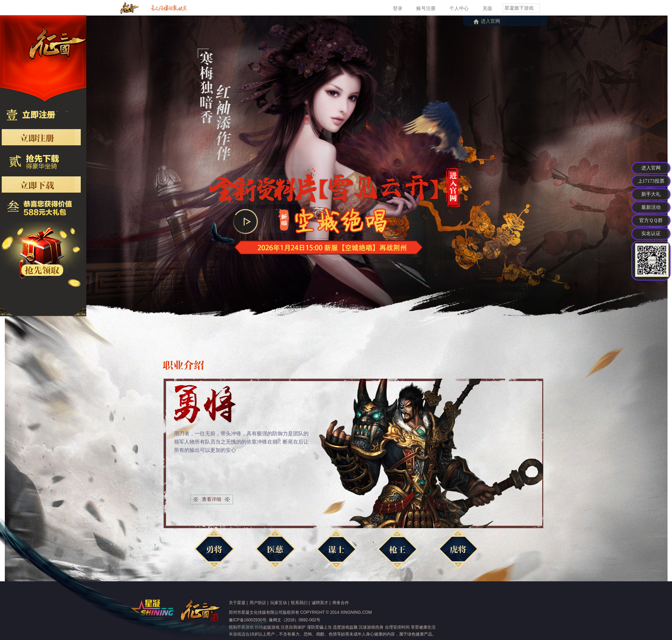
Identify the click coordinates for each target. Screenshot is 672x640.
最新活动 (651, 207)
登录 (398, 8)
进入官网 (490, 21)
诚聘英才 (320, 603)
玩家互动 (279, 603)
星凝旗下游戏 (519, 8)
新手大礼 (651, 194)
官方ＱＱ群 (651, 220)
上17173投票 (651, 181)
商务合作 (341, 603)
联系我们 (299, 603)
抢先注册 (55, 138)
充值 (487, 8)
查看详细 (212, 499)
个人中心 (459, 8)
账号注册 (426, 8)
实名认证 (651, 234)
